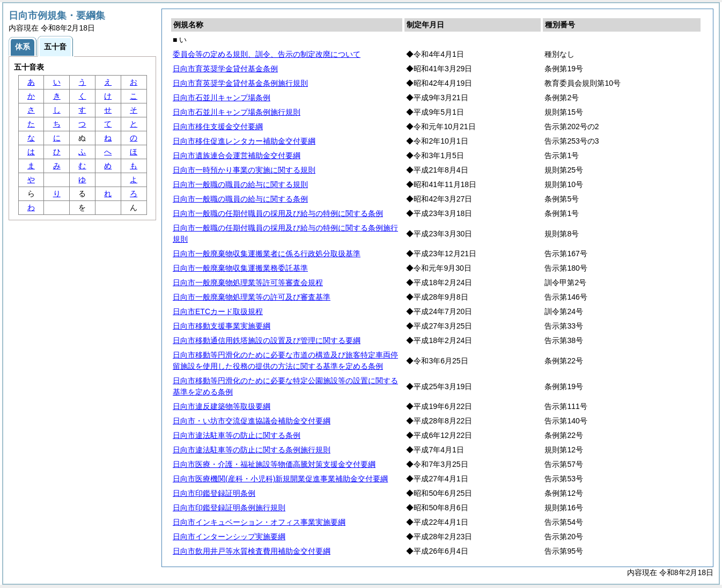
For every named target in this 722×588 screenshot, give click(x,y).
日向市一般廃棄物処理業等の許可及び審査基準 (252, 297)
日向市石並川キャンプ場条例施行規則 (237, 112)
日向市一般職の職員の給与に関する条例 (240, 199)
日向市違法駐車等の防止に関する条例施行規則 (252, 450)
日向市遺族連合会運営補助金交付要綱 (237, 155)
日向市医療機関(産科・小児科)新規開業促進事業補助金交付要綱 (280, 479)
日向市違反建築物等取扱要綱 (222, 406)
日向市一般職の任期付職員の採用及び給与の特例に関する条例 (278, 213)
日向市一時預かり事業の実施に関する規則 (244, 170)
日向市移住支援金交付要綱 (218, 126)
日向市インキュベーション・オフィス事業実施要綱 (259, 522)
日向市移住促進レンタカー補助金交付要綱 (244, 141)
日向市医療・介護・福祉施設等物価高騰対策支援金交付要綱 (274, 464)
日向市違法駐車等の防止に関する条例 (237, 435)
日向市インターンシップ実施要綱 (229, 537)
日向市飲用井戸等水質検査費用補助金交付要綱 (252, 551)
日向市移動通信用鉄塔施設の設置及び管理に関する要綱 (267, 340)
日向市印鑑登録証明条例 (214, 493)
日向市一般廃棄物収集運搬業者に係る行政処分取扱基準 (267, 254)
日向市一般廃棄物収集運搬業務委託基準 (240, 268)
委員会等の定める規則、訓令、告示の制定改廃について (267, 54)
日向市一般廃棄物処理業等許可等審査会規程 (248, 282)
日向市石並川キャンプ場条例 (222, 98)
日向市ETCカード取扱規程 (218, 311)
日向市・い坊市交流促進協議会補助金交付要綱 (252, 421)
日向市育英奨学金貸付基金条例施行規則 (240, 83)
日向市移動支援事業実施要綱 (222, 326)
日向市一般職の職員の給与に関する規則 (240, 184)
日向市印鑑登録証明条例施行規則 (229, 508)
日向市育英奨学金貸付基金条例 (225, 69)
